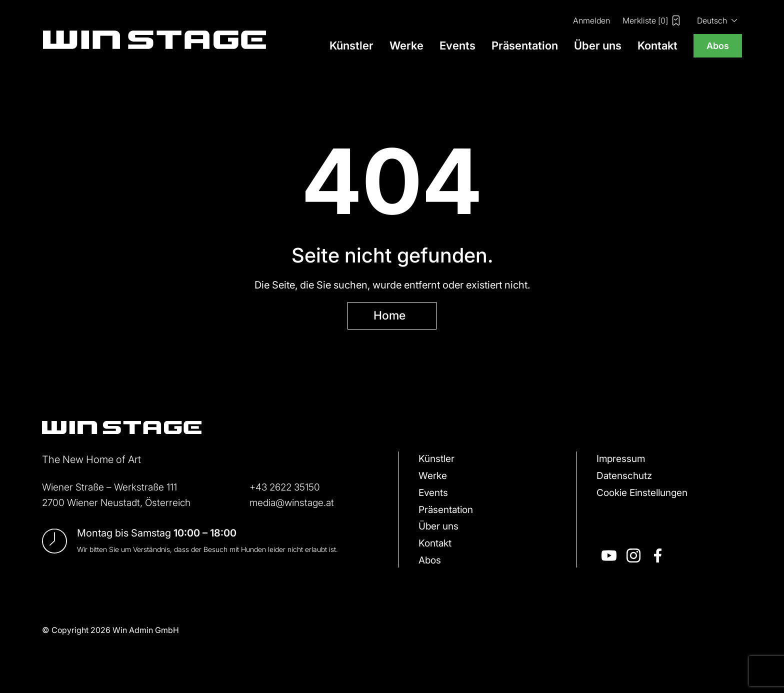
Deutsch (712, 20)
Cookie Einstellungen (645, 495)
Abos (718, 45)
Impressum (622, 460)
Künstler (351, 45)
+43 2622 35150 (287, 488)
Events (457, 45)
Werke (406, 45)
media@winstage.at (294, 503)
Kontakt (657, 45)
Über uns (598, 45)
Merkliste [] (651, 20)
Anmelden (591, 20)
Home (390, 316)
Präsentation (525, 45)
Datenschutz (625, 478)
